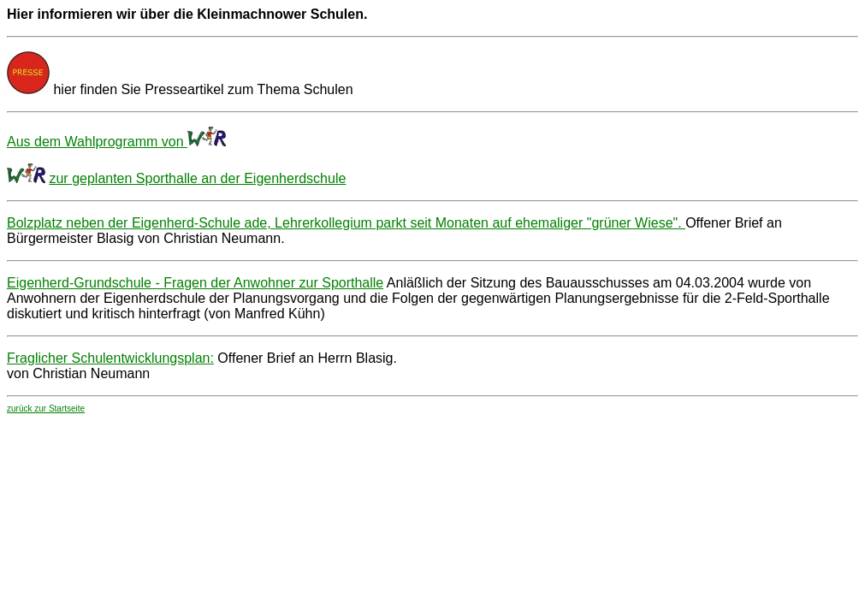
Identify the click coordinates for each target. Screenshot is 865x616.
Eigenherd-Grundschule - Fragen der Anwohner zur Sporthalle (195, 283)
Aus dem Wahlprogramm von (97, 142)
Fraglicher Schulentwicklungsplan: (110, 358)
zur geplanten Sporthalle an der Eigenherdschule (197, 178)
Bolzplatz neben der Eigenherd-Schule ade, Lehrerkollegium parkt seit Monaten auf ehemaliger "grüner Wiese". (346, 223)
